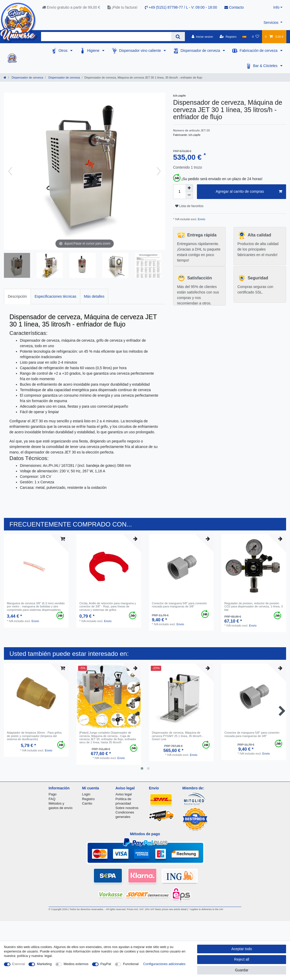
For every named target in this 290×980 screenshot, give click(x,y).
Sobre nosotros (127, 808)
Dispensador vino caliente (140, 51)
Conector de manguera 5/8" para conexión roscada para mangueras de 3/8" (179, 605)
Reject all (242, 959)
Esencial (19, 964)
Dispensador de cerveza (201, 51)
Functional (131, 964)
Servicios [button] (272, 23)
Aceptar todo (241, 949)
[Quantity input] (179, 192)
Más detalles (94, 296)
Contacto (234, 7)
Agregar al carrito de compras (249, 192)
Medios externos (76, 964)
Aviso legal (124, 794)
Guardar (241, 970)
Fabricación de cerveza (259, 51)
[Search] (178, 37)
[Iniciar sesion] (202, 37)
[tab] (17, 297)
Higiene (94, 51)
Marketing (44, 964)
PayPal (106, 964)
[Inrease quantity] (189, 188)
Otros (64, 51)
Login (86, 794)
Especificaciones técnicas (55, 296)
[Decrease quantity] (189, 195)
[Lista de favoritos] (256, 37)
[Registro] (228, 37)
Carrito (87, 803)
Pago (53, 794)
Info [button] (276, 7)
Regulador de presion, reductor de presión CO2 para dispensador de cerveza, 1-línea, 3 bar (254, 607)
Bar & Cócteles (266, 66)
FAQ (52, 799)
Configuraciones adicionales (164, 964)
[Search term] (106, 37)
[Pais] (244, 37)
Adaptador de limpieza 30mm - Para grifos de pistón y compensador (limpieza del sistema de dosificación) (34, 736)
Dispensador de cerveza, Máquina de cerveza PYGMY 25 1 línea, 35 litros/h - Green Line (178, 736)
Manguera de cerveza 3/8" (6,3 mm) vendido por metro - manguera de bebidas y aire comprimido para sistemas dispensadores (36, 607)
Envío (201, 219)
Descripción (17, 296)
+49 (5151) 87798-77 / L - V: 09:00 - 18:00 (181, 7)
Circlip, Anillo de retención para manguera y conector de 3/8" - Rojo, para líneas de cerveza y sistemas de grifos (107, 607)
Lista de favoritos (189, 206)
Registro (88, 799)
